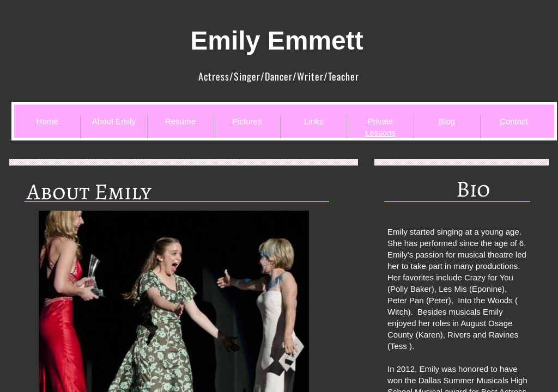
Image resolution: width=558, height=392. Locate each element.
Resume (180, 121)
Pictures (247, 121)
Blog (447, 121)
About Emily (114, 121)
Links (314, 121)
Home (47, 121)
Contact (514, 121)
